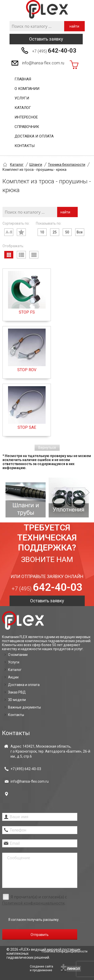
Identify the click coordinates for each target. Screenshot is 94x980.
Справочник (27, 127)
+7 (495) (54, 51)
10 (42, 232)
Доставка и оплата (34, 136)
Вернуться (47, 448)
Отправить (40, 935)
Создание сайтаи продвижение (41, 968)
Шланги (36, 165)
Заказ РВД (17, 692)
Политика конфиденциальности (65, 951)
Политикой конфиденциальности (33, 903)
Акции (13, 677)
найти (74, 26)
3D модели (17, 700)
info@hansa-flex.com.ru (43, 63)
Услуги (22, 98)
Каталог (23, 108)
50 (67, 232)
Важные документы (24, 707)
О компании (27, 89)
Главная (23, 79)
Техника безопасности (67, 165)
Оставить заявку (46, 39)
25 (55, 232)
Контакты (25, 146)
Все (80, 232)
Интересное (26, 117)
